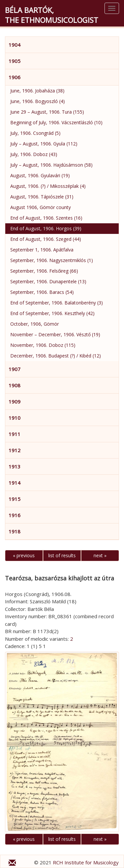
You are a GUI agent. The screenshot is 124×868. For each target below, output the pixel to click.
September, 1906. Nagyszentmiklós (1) (52, 260)
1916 (15, 515)
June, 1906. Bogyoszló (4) (38, 101)
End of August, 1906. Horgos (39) (46, 228)
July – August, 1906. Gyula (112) (44, 144)
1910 (15, 418)
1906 (15, 77)
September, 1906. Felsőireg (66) (44, 271)
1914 (15, 483)
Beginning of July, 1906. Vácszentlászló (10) (56, 122)
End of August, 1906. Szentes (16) (46, 218)
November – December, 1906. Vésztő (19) (55, 334)
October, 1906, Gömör (35, 324)
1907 (15, 369)
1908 (15, 385)
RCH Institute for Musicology (86, 862)
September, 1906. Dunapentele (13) (48, 281)
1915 (15, 499)
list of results (62, 555)
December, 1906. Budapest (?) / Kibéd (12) (56, 356)
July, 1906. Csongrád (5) (35, 133)
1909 (15, 402)
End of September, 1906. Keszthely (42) (52, 313)
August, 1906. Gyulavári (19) (40, 175)
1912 (15, 450)
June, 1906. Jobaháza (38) (37, 91)
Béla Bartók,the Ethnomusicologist (52, 15)
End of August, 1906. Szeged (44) (46, 239)
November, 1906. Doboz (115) (43, 345)
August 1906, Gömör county (41, 207)
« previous (24, 555)
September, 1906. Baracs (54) (42, 292)
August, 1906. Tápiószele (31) (42, 197)
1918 (15, 531)
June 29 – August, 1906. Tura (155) (47, 112)
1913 (15, 466)
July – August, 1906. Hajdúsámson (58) (51, 165)
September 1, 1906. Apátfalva (42, 250)
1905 (15, 61)
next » (100, 555)
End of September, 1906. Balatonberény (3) (57, 303)
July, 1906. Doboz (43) (34, 154)
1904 (15, 45)
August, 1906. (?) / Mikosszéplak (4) (48, 186)
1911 (15, 434)
